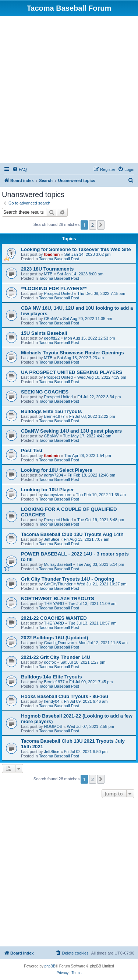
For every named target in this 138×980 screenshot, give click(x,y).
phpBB (50, 966)
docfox (50, 662)
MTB (48, 274)
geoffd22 (52, 338)
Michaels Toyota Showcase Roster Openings (72, 353)
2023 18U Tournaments (47, 269)
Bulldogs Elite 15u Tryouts (52, 411)
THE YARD (54, 604)
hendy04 (52, 701)
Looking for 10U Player (47, 490)
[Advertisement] (69, 89)
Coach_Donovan (59, 643)
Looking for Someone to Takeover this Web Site (76, 249)
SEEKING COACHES (45, 392)
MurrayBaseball (58, 564)
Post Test (32, 451)
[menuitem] (20, 169)
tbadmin (52, 254)
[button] (101, 225)
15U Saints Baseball (44, 333)
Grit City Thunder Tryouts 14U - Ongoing (68, 579)
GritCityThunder (58, 584)
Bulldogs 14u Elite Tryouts (52, 677)
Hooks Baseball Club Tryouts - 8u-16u (65, 696)
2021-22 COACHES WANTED (54, 618)
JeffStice (52, 539)
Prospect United (58, 293)
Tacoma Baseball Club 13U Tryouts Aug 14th (72, 534)
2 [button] (93, 225)
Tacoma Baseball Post (59, 259)
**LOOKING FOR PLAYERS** (54, 288)
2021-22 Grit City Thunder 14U (56, 657)
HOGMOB (53, 726)
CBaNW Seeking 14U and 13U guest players (71, 431)
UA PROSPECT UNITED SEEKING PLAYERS (72, 372)
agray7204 (53, 475)
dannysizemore (58, 495)
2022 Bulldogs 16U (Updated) (54, 638)
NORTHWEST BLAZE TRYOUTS (58, 599)
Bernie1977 (54, 416)
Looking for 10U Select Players (57, 470)
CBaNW (51, 319)
